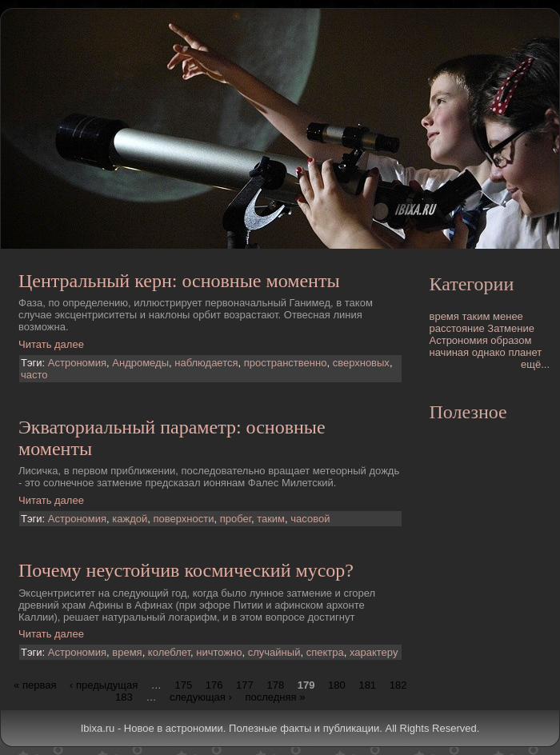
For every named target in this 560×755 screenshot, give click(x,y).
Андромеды (140, 363)
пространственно (286, 363)
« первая (35, 684)
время (127, 652)
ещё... (535, 364)
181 (367, 684)
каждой (130, 519)
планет (525, 352)
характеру (374, 652)
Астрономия (77, 363)
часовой (310, 519)
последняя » (275, 696)
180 (337, 684)
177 (245, 684)
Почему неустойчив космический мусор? (186, 570)
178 (275, 684)
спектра (325, 652)
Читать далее (51, 344)
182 (398, 684)
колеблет (169, 652)
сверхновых (361, 363)
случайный (274, 652)
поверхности (184, 519)
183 (124, 696)
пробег (236, 519)
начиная (450, 352)
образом (511, 340)
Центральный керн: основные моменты (179, 281)
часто (34, 375)
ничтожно (219, 652)
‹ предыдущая (104, 684)
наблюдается (206, 363)
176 (214, 684)
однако (489, 352)
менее (508, 316)
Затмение (511, 328)
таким (271, 519)
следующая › (201, 696)
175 (183, 684)
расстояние (457, 328)
